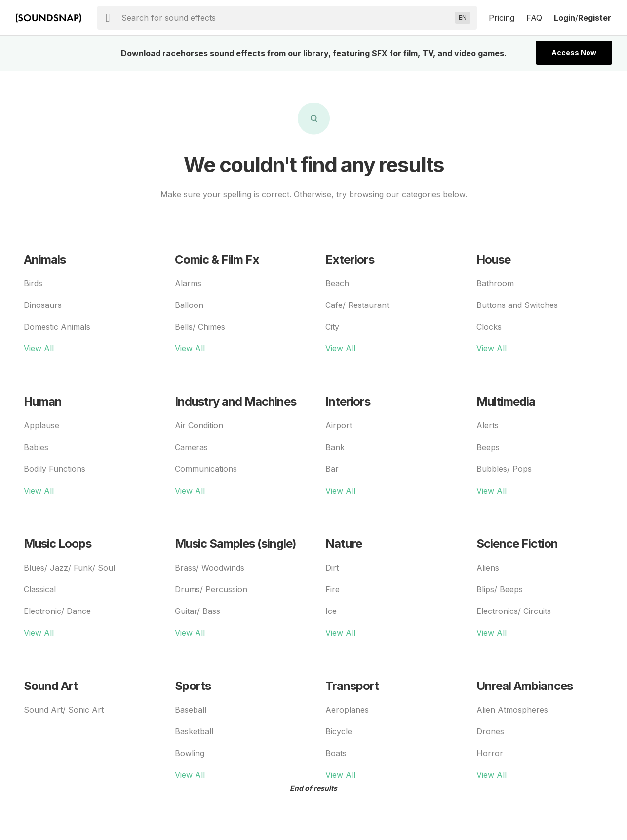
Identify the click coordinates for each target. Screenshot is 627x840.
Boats (336, 753)
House (493, 259)
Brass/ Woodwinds (210, 568)
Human (43, 401)
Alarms (188, 283)
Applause (41, 425)
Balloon (189, 305)
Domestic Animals (57, 327)
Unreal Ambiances (525, 686)
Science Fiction (517, 544)
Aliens (488, 568)
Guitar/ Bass (197, 611)
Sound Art (51, 686)
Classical (40, 589)
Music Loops (58, 544)
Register (595, 18)
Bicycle (339, 731)
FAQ (534, 18)
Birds (33, 283)
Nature (344, 544)
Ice (331, 611)
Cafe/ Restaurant (357, 305)
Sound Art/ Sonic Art (64, 710)
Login (565, 18)
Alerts (488, 425)
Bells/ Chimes (200, 327)
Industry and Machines (235, 401)
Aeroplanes (347, 710)
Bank (335, 447)
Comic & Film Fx (217, 259)
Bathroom (495, 283)
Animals (45, 259)
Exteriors (350, 259)
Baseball (191, 710)
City (332, 327)
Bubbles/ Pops (504, 469)
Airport (339, 425)
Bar (332, 469)
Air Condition (199, 425)
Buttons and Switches (517, 305)
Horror (490, 753)
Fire (333, 589)
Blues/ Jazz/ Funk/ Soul (69, 568)
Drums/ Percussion (211, 589)
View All (39, 348)
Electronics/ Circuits (514, 611)
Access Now (574, 53)
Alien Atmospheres (512, 710)
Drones (490, 731)
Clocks (489, 327)
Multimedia (506, 401)
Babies (36, 447)
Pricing (502, 18)
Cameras (191, 447)
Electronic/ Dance (57, 611)
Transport (352, 686)
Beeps (488, 447)
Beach (337, 283)
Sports (193, 686)
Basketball (194, 731)
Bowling (190, 753)
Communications (206, 469)
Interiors (348, 401)
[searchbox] (286, 18)
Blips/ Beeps (500, 589)
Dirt (332, 568)
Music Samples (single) (235, 544)
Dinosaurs (43, 305)
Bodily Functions (55, 469)
